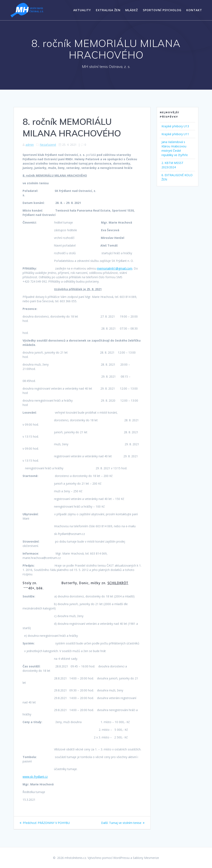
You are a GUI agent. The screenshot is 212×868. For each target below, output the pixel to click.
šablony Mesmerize (146, 858)
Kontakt (194, 10)
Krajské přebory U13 (175, 126)
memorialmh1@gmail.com (115, 268)
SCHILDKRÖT (118, 583)
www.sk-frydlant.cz (35, 777)
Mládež (132, 10)
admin (30, 145)
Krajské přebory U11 (175, 134)
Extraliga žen (108, 10)
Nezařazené (48, 145)
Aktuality (82, 10)
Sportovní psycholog (162, 10)
